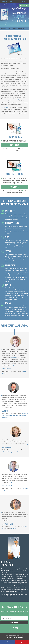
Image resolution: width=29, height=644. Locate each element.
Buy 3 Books (14, 187)
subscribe (14, 622)
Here (23, 149)
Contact (20, 638)
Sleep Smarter (6, 2)
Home (8, 638)
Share (16, 638)
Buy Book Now (24, 6)
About (12, 638)
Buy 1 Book (15, 145)
